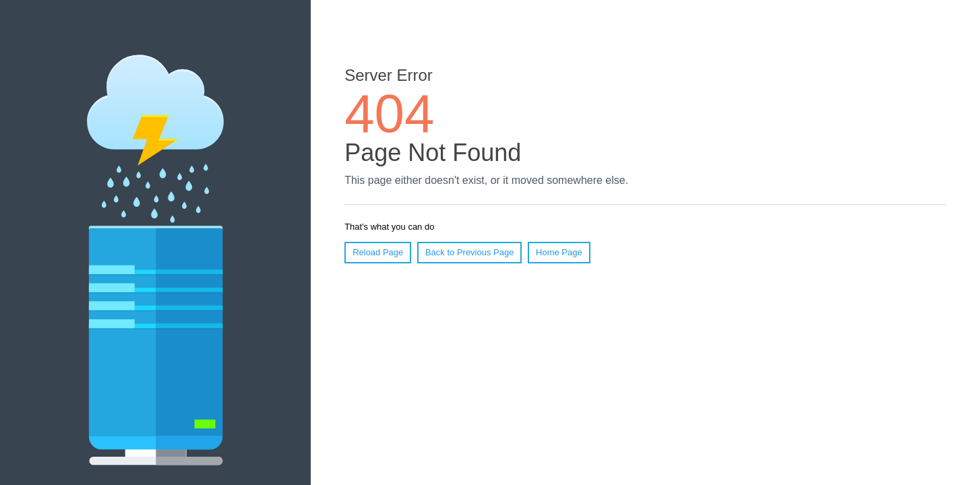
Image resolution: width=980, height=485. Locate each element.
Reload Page (378, 252)
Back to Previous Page (470, 252)
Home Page (559, 252)
